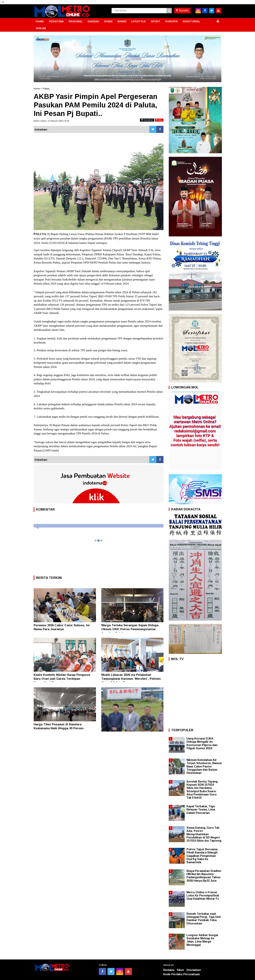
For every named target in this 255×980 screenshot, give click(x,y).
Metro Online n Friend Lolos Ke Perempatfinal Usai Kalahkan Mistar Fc (203, 896)
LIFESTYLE (139, 21)
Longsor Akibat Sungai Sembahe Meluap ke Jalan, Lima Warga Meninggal (202, 940)
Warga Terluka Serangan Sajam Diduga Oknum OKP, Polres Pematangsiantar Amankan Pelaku (130, 629)
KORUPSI (172, 21)
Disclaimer (194, 970)
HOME (40, 21)
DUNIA (108, 21)
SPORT (156, 21)
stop (159, 120)
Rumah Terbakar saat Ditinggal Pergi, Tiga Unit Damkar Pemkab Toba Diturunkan (204, 919)
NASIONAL (76, 21)
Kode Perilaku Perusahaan (182, 974)
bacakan (147, 120)
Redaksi (169, 970)
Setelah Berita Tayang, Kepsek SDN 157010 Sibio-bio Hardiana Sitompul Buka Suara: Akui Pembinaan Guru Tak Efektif (202, 790)
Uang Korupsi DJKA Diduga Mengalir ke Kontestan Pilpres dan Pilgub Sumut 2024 (202, 743)
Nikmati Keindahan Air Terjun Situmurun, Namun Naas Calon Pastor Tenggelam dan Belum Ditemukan (204, 766)
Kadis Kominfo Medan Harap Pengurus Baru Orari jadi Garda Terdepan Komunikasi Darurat (62, 679)
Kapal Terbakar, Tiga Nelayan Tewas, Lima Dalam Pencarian (201, 809)
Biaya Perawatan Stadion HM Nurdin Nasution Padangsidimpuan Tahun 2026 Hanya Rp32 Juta (204, 876)
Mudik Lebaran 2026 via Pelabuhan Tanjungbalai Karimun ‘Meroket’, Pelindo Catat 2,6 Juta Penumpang (131, 679)
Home (37, 89)
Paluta (46, 89)
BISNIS (122, 21)
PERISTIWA (56, 21)
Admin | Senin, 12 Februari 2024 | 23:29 (51, 121)
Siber (180, 970)
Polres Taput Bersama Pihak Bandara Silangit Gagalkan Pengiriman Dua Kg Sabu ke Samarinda (202, 856)
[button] (218, 20)
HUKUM (41, 28)
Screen (182, 10)
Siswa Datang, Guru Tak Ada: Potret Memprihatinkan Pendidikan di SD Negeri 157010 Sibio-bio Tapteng (204, 834)
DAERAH (93, 21)
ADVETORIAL (191, 21)
